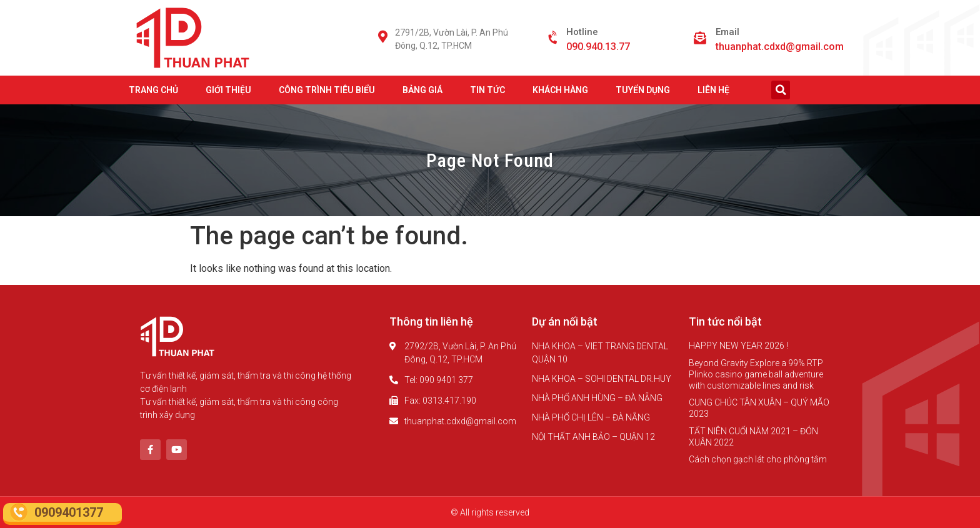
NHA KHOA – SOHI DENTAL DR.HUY (602, 379)
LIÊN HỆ (713, 90)
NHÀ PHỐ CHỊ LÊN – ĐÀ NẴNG (591, 417)
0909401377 (69, 512)
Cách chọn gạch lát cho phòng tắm (758, 459)
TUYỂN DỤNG (643, 90)
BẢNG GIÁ (422, 90)
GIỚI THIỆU (228, 90)
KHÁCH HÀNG (560, 90)
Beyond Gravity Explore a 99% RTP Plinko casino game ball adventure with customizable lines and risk (756, 374)
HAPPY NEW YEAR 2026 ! (738, 346)
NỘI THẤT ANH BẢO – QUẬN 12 (593, 437)
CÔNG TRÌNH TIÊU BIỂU (327, 90)
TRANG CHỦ (153, 90)
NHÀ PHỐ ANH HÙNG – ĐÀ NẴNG (597, 398)
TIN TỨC (487, 90)
